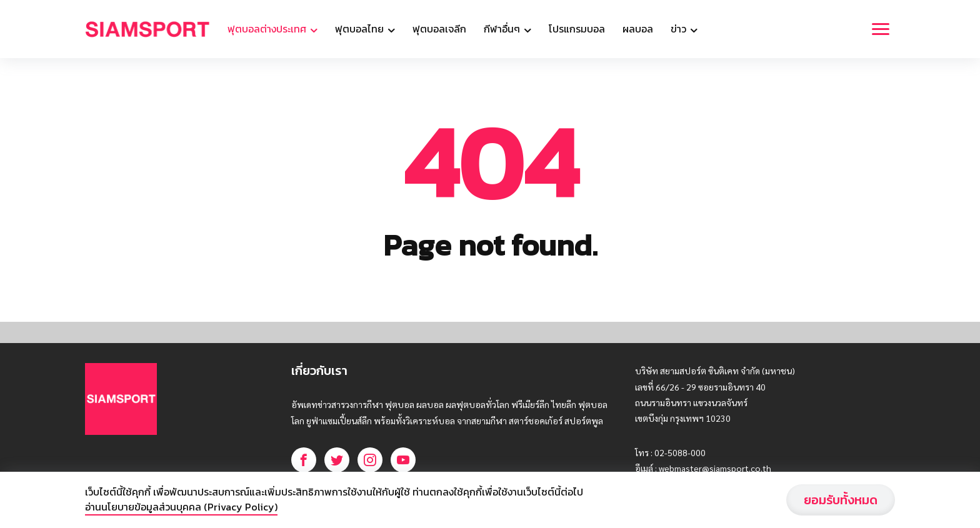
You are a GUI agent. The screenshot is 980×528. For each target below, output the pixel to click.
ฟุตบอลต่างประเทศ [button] (268, 29)
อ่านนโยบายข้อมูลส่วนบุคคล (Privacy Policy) (181, 507)
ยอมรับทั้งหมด (841, 500)
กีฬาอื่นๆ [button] (503, 29)
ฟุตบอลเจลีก (439, 29)
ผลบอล (638, 29)
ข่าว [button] (680, 29)
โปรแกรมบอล (577, 29)
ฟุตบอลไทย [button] (361, 29)
